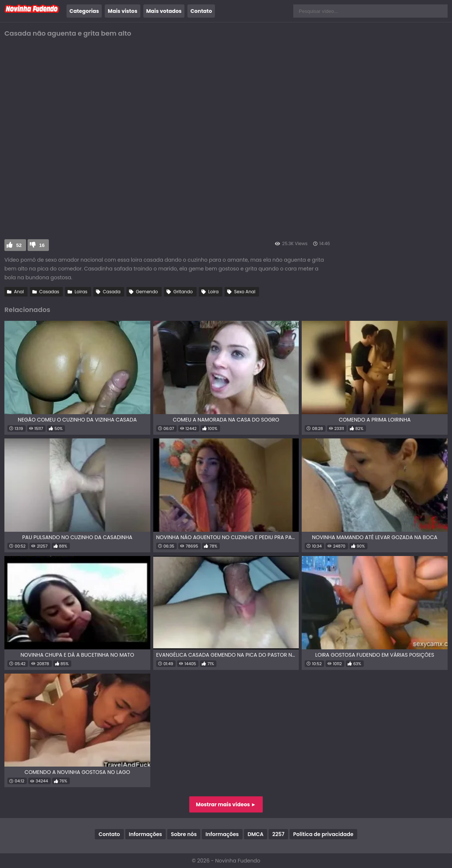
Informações (146, 834)
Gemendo (147, 292)
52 (19, 245)
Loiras (81, 292)
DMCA (256, 834)
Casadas (49, 292)
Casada (112, 292)
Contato (201, 11)
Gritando (183, 292)
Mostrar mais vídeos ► (226, 804)
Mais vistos (122, 11)
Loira (214, 292)
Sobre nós (184, 834)
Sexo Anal (245, 292)
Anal (19, 292)
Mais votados (164, 11)
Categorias (84, 11)
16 (42, 245)
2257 (278, 834)
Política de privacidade (323, 834)
